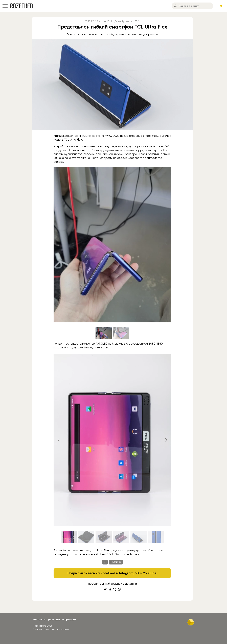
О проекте (69, 619)
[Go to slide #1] (104, 333)
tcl (105, 562)
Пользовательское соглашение (51, 629)
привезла (94, 136)
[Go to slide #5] (139, 537)
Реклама (54, 619)
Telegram (126, 573)
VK (137, 573)
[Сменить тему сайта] (221, 6)
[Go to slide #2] (121, 333)
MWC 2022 (116, 562)
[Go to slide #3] (104, 537)
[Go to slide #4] (121, 537)
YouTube (150, 573)
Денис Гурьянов (123, 21)
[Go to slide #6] (156, 537)
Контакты (39, 619)
